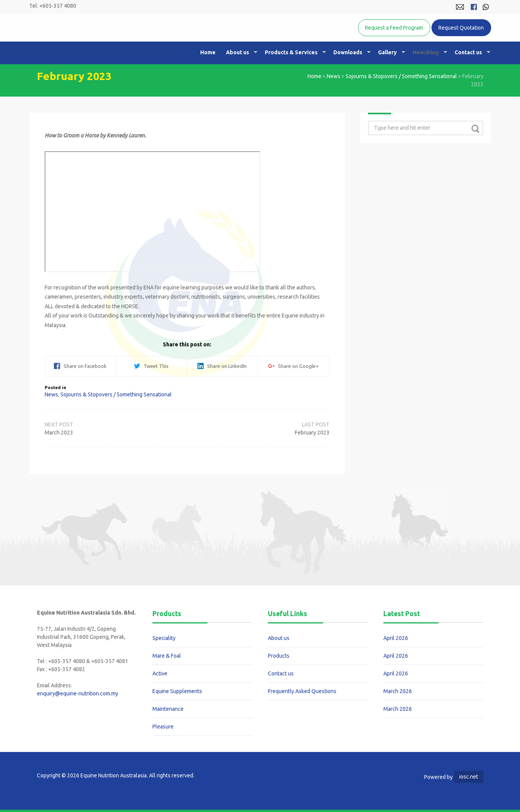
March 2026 (398, 691)
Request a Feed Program (394, 28)
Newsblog (426, 52)
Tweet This (151, 366)
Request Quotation (461, 28)
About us (237, 52)
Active (160, 673)
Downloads (348, 52)
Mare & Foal (167, 656)
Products (279, 656)
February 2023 (312, 433)
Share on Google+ (293, 366)
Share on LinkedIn (222, 366)
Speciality (164, 638)
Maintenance (168, 709)
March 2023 (59, 433)
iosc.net (469, 777)
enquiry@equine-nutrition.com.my (78, 693)
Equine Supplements (177, 691)
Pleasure (163, 727)
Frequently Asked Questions (302, 691)
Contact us (468, 52)
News (334, 76)
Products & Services (291, 52)
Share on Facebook (80, 366)
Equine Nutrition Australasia (117, 41)
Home (208, 52)
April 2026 (396, 638)
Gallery (387, 52)
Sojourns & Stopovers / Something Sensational (401, 76)
